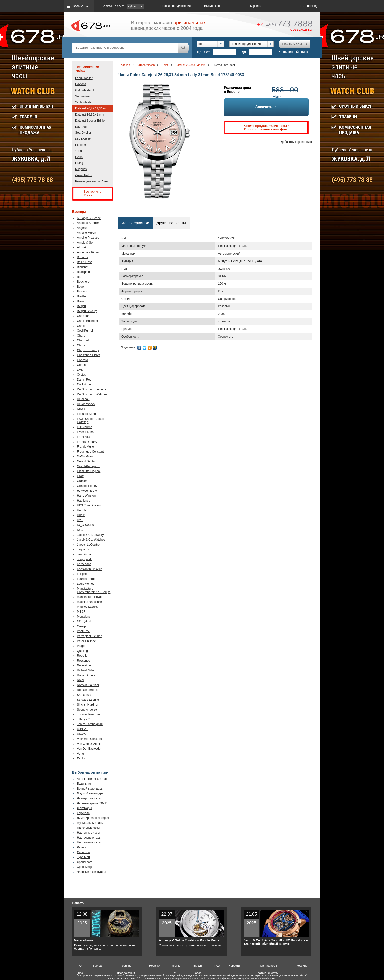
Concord (82, 360)
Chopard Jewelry (88, 350)
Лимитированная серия (93, 818)
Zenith (81, 758)
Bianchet (83, 267)
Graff (80, 476)
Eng (315, 6)
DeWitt (81, 409)
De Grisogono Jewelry (91, 389)
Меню (78, 6)
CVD (80, 370)
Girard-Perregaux (88, 466)
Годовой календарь (90, 793)
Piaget (81, 646)
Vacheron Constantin (90, 739)
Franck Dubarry (87, 442)
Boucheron (84, 282)
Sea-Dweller (83, 133)
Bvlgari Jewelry (87, 311)
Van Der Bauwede (89, 749)
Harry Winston (86, 496)
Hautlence (84, 501)
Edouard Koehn (87, 414)
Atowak (82, 247)
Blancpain (83, 272)
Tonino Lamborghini (90, 724)
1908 (78, 151)
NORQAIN (84, 621)
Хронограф (84, 862)
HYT (80, 520)
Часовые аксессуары (91, 872)
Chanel (82, 336)
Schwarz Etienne (88, 700)
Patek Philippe (86, 641)
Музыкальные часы (90, 823)
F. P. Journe (84, 427)
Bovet (81, 287)
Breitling (82, 296)
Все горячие (96, 194)
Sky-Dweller (83, 139)
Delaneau (83, 399)
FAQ (217, 965)
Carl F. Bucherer (88, 321)
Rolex (80, 71)
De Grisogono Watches (92, 394)
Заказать (266, 107)
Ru (302, 6)
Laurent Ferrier (87, 579)
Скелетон (83, 852)
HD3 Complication (89, 505)
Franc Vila (84, 437)
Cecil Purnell (85, 331)
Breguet (82, 292)
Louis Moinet (85, 584)
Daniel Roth (85, 380)
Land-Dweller (84, 78)
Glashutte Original (89, 471)
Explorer (81, 145)
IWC (80, 530)
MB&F (81, 612)
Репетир (83, 847)
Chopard (83, 345)
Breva (81, 301)
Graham (82, 481)
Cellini (79, 157)
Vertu (80, 754)
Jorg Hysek (84, 559)
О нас (80, 967)
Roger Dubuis (86, 675)
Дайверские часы (89, 798)
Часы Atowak (84, 940)
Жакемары (84, 808)
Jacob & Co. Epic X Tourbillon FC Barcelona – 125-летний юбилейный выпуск (276, 942)
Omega (82, 626)
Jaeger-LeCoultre (88, 545)
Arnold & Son (86, 243)
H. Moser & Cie (87, 491)
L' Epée (82, 574)
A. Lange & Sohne (89, 218)
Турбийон (83, 857)
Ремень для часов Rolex (92, 181)
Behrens (82, 257)
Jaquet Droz (85, 549)
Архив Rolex (84, 175)
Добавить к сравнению (296, 142)
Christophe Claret (88, 355)
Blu (79, 277)
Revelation (84, 665)
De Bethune (85, 385)
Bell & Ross (84, 262)
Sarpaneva (84, 695)
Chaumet (83, 340)
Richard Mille (85, 670)
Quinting (82, 651)
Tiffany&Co (84, 719)
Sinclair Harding (87, 705)
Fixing (79, 163)
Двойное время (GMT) (92, 803)
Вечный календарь (90, 789)
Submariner (83, 96)
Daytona (81, 84)
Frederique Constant (90, 452)
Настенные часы (88, 833)
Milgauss (81, 169)
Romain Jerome (87, 690)
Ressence (83, 661)
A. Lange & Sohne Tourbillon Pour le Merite (189, 940)
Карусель (83, 813)
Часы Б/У (175, 967)
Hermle (82, 510)
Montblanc (84, 617)
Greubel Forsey (87, 486)
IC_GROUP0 (85, 525)
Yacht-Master (84, 102)
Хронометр (84, 867)
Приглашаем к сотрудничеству (268, 967)
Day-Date (81, 127)
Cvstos (81, 375)
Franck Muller (86, 447)
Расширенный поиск (293, 52)
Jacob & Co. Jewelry (90, 535)
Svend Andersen (88, 710)
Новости (78, 903)
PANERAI (83, 631)
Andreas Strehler (88, 223)
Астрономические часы (93, 779)
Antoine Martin (86, 233)
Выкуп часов (213, 6)
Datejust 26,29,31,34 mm (92, 108)
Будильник (84, 784)
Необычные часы (89, 842)
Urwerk (82, 734)
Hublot (81, 515)
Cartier (81, 326)
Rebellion (83, 656)
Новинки (155, 965)
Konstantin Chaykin (90, 569)
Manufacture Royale (90, 597)
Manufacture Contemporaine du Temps (94, 590)
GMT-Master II (85, 90)
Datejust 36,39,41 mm (90, 115)
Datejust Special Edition (91, 121)
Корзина (256, 6)
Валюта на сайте (113, 6)
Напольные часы (88, 828)
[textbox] (125, 48)
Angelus (82, 228)
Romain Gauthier (88, 685)
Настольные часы (89, 838)
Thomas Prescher (89, 714)
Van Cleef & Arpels (89, 744)
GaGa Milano (86, 456)
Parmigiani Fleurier (89, 636)
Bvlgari (81, 306)
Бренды (98, 965)
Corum (81, 365)
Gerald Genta (86, 461)
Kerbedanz (84, 564)
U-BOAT (82, 729)
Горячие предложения (175, 6)
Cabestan (83, 316)
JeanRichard (85, 554)
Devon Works (86, 404)
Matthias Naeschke (89, 602)
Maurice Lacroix (87, 607)
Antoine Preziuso (88, 238)
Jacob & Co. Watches (91, 540)
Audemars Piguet (88, 252)
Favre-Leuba (85, 432)
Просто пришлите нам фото (266, 129)
